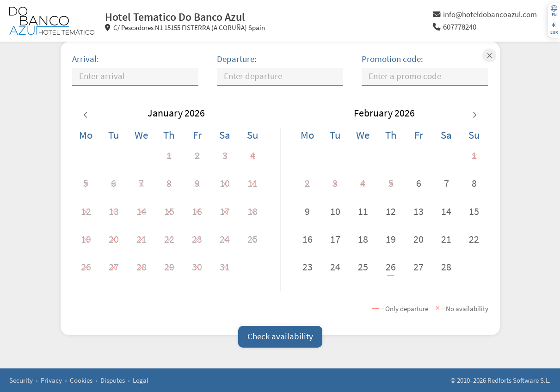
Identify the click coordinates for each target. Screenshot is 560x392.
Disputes (113, 380)
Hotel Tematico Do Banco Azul (175, 17)
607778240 (455, 27)
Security (21, 380)
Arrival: (86, 59)
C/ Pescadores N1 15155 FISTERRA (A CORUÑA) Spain (185, 28)
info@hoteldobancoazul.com (485, 15)
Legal (141, 380)
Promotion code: (392, 59)
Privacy (51, 380)
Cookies (81, 380)
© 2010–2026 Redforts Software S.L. (501, 380)
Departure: (237, 59)
